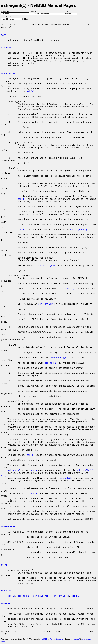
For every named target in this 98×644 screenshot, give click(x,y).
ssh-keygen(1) (79, 230)
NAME (4, 35)
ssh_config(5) (47, 266)
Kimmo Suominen (57, 639)
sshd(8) (76, 596)
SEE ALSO (6, 591)
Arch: (69, 11)
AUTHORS (6, 604)
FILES (4, 565)
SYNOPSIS (6, 48)
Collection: (7, 16)
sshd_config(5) (59, 358)
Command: (6, 11)
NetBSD (44, 639)
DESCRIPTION (8, 74)
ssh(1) (31, 92)
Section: (35, 11)
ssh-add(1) (68, 289)
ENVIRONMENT (8, 527)
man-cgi (76, 639)
